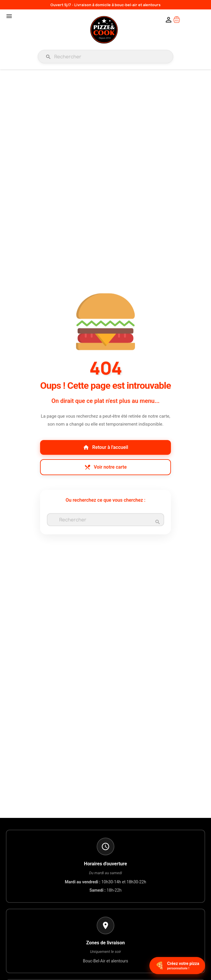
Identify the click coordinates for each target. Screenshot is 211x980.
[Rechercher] (106, 57)
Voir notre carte (105, 467)
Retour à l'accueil (105, 447)
